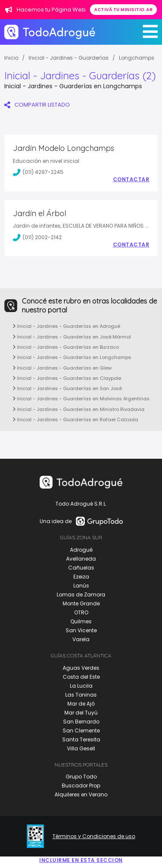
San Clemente (81, 731)
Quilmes (81, 621)
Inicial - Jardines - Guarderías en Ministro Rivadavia (79, 409)
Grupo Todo (81, 777)
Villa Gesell (81, 748)
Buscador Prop (81, 786)
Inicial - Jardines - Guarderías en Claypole (67, 378)
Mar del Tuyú (81, 713)
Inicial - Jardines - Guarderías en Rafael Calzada (75, 420)
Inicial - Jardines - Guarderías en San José (67, 388)
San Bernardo (81, 722)
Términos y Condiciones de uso (94, 836)
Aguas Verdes (81, 668)
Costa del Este (81, 677)
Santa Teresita (81, 739)
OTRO (81, 612)
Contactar (131, 179)
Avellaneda (81, 559)
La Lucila (81, 686)
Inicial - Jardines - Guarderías (69, 58)
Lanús (81, 586)
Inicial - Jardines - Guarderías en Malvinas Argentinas (81, 399)
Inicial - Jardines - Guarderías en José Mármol (72, 337)
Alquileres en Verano (81, 794)
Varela (81, 639)
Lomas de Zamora (81, 595)
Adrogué (81, 550)
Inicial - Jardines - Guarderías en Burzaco (66, 347)
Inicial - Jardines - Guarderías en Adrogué (67, 326)
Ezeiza (81, 577)
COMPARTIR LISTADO (37, 105)
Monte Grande (81, 603)
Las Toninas (81, 695)
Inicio (11, 58)
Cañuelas (81, 568)
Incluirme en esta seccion (81, 860)
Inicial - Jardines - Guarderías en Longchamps (72, 357)
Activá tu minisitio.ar (123, 10)
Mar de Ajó (81, 704)
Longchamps (137, 58)
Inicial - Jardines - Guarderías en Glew (62, 368)
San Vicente (81, 630)
